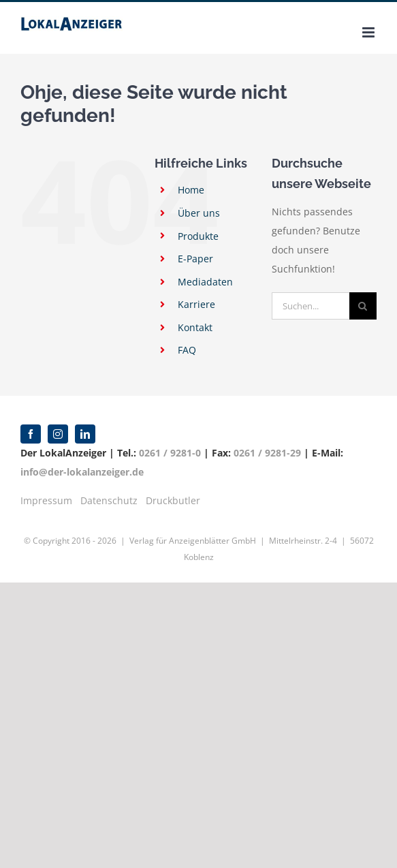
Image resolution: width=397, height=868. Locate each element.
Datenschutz (109, 500)
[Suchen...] (311, 306)
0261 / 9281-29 (267, 453)
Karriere (196, 304)
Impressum (46, 500)
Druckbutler (173, 500)
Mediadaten (205, 282)
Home (191, 190)
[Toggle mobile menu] (369, 32)
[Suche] (363, 306)
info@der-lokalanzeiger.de (82, 472)
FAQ (187, 350)
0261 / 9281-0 (170, 453)
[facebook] (31, 434)
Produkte (198, 236)
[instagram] (58, 434)
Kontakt (195, 327)
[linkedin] (85, 434)
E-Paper (195, 259)
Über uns (199, 213)
